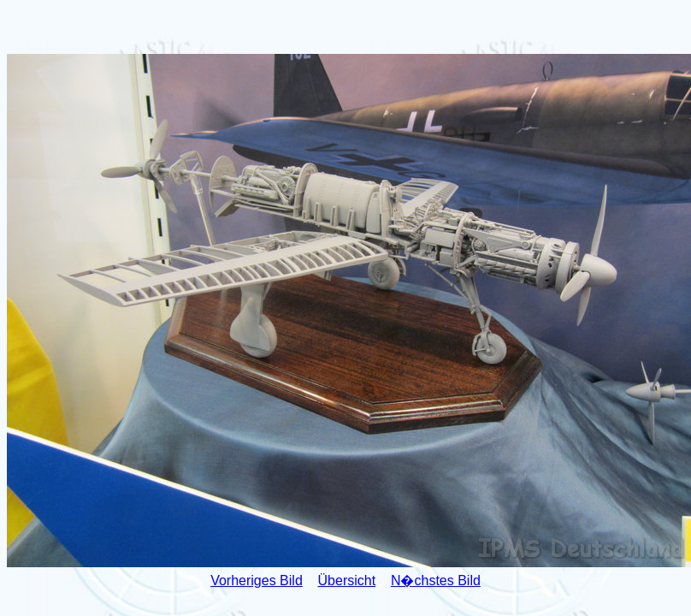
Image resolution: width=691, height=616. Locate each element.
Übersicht (347, 580)
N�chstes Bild (436, 580)
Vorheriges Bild (257, 580)
